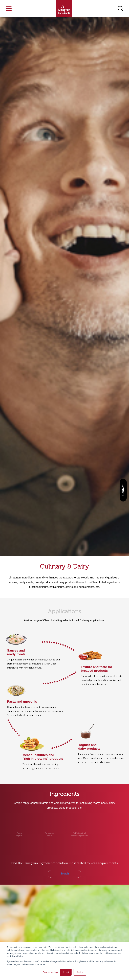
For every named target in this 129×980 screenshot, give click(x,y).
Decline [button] (80, 972)
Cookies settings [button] (50, 972)
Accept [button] (66, 972)
